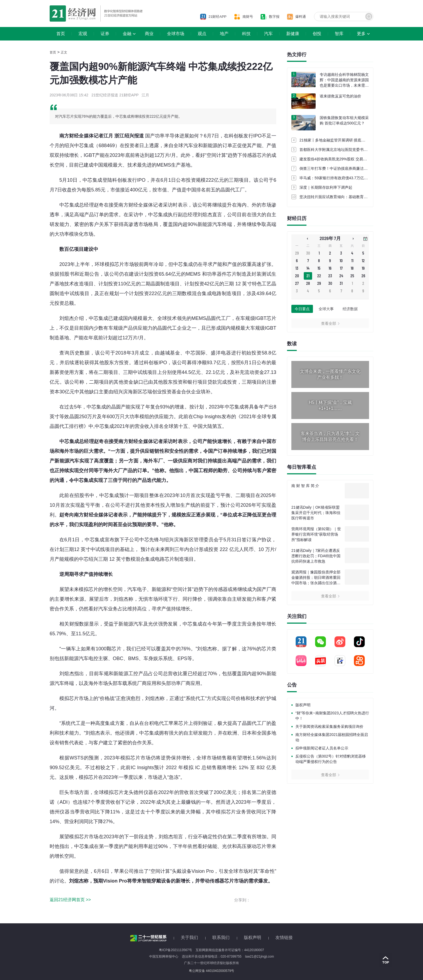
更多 (361, 34)
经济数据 (350, 309)
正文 (64, 52)
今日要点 (302, 309)
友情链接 (284, 937)
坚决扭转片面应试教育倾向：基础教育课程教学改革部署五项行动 (354, 197)
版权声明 (303, 705)
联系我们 (221, 937)
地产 (224, 34)
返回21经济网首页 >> (70, 900)
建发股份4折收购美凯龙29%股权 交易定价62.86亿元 (344, 159)
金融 (127, 34)
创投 (317, 34)
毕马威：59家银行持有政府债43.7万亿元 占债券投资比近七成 (351, 178)
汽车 (268, 34)
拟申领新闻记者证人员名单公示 (322, 748)
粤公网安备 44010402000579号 (212, 971)
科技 (246, 34)
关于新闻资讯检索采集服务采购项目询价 (329, 726)
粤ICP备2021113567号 (175, 950)
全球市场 (176, 34)
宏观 (83, 34)
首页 (61, 34)
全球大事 (326, 309)
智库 (339, 34)
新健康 (293, 34)
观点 (202, 34)
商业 (149, 34)
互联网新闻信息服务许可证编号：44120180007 (230, 950)
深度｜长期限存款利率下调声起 (326, 187)
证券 (105, 34)
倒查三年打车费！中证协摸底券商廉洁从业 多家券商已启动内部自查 (357, 168)
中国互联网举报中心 (164, 957)
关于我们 (189, 937)
